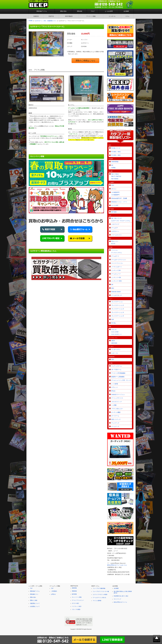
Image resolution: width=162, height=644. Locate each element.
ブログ (93, 11)
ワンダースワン (116, 350)
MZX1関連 (113, 166)
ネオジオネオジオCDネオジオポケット (117, 332)
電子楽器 (114, 212)
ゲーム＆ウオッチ (117, 295)
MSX (113, 185)
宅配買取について (35, 603)
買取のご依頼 (34, 600)
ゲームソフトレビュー (78, 600)
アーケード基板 (91, 16)
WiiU (113, 288)
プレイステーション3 (118, 309)
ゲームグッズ (115, 427)
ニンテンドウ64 (116, 270)
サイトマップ (117, 599)
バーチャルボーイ (117, 267)
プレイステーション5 (118, 316)
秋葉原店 (36, 16)
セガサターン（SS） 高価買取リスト (46, 21)
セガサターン (115, 231)
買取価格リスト (34, 594)
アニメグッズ (115, 423)
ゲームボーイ (115, 256)
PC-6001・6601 (116, 155)
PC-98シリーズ (116, 148)
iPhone (113, 391)
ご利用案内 (54, 591)
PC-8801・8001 (116, 152)
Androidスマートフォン (118, 395)
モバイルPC (115, 205)
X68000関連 (115, 162)
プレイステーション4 (118, 312)
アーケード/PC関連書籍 (118, 373)
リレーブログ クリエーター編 (101, 591)
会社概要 (126, 11)
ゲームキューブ (116, 274)
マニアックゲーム (117, 366)
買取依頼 (80, 11)
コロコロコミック (117, 402)
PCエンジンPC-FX (115, 243)
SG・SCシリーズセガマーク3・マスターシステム (121, 220)
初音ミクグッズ (116, 419)
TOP (31, 588)
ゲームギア (115, 228)
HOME (31, 21)
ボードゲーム (115, 416)
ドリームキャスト (117, 235)
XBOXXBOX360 (114, 342)
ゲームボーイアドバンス (118, 260)
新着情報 (74, 588)
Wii (112, 285)
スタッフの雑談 (76, 609)
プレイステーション (117, 302)
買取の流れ (63, 11)
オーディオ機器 (116, 412)
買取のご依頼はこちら (85, 61)
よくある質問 (109, 11)
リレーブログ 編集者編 (99, 588)
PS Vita (113, 323)
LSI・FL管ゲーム (116, 370)
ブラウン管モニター (117, 409)
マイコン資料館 (97, 601)
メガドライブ (115, 224)
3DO (113, 360)
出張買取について (35, 606)
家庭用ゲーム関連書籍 (118, 377)
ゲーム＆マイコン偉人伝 (99, 597)
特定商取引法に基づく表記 (121, 596)
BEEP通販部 (69, 16)
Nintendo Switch (116, 292)
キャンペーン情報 (77, 597)
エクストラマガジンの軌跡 (100, 594)
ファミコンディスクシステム (117, 251)
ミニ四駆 (114, 405)
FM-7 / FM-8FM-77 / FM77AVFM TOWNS (116, 176)
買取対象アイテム (42, 11)
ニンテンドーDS (116, 278)
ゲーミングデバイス (117, 398)
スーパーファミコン (117, 263)
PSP (113, 320)
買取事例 (74, 591)
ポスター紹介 (75, 603)
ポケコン (114, 189)
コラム (127, 16)
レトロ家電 (115, 384)
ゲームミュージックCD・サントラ (121, 380)
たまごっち (115, 353)
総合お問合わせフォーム (120, 602)
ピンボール (112, 16)
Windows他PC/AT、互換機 (119, 198)
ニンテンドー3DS (116, 281)
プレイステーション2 (118, 305)
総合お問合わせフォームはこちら (117, 565)
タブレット (115, 387)
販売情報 (74, 594)
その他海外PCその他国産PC (115, 194)
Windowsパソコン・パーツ (119, 202)
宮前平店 (51, 16)
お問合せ (53, 594)
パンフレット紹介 (77, 606)
